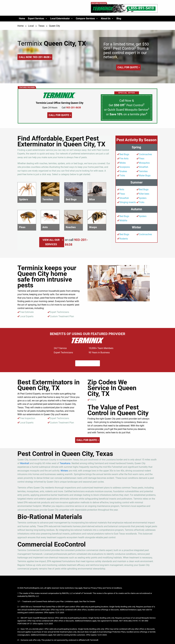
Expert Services (38, 19)
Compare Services (87, 19)
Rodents (124, 239)
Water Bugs (145, 175)
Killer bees (144, 194)
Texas (41, 26)
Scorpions (125, 167)
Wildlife (123, 221)
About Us (107, 19)
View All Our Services (51, 242)
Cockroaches (145, 154)
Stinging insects (128, 202)
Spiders (143, 198)
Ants (122, 189)
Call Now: (34, 57)
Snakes (123, 171)
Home (22, 18)
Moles (123, 163)
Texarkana (65, 463)
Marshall (25, 463)
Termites (143, 171)
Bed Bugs (124, 154)
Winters (64, 471)
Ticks (122, 175)
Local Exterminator (62, 19)
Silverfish (144, 167)
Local (31, 26)
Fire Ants (124, 159)
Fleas (142, 159)
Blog (119, 18)
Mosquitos (144, 163)
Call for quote (128, 67)
